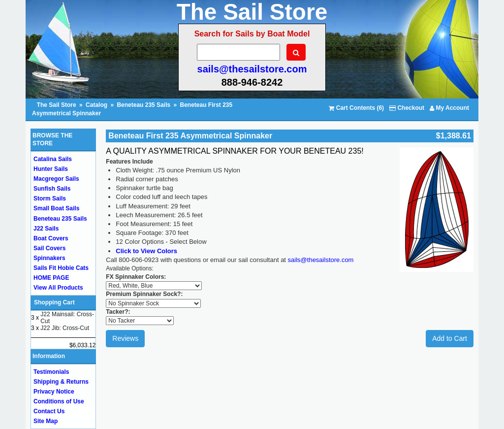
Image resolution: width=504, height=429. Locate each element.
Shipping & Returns (61, 382)
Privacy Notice (54, 392)
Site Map (46, 421)
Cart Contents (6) (356, 108)
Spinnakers (49, 258)
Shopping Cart (54, 302)
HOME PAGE (51, 278)
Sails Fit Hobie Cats (61, 268)
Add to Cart (450, 338)
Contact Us (49, 411)
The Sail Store (57, 105)
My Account (449, 108)
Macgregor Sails (56, 179)
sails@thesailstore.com (252, 69)
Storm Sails (50, 198)
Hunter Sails (51, 169)
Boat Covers (51, 238)
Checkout (407, 108)
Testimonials (51, 372)
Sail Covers (49, 248)
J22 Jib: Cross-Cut (65, 328)
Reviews (125, 338)
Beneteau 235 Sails (143, 105)
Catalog (96, 105)
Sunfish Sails (52, 189)
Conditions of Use (59, 401)
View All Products (58, 288)
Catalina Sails (53, 159)
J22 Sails (46, 229)
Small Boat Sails (56, 208)
